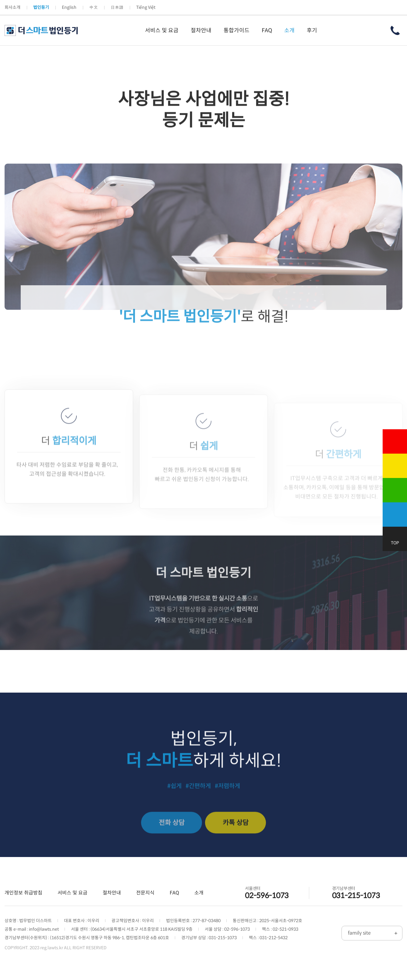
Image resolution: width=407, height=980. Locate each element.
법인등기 (41, 7)
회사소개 (12, 7)
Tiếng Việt (146, 7)
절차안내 (112, 893)
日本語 (117, 7)
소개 (199, 893)
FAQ (174, 893)
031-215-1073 (356, 896)
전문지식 (145, 893)
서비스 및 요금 (73, 893)
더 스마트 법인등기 (41, 30)
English (69, 7)
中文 (94, 7)
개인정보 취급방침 (23, 893)
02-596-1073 (267, 896)
